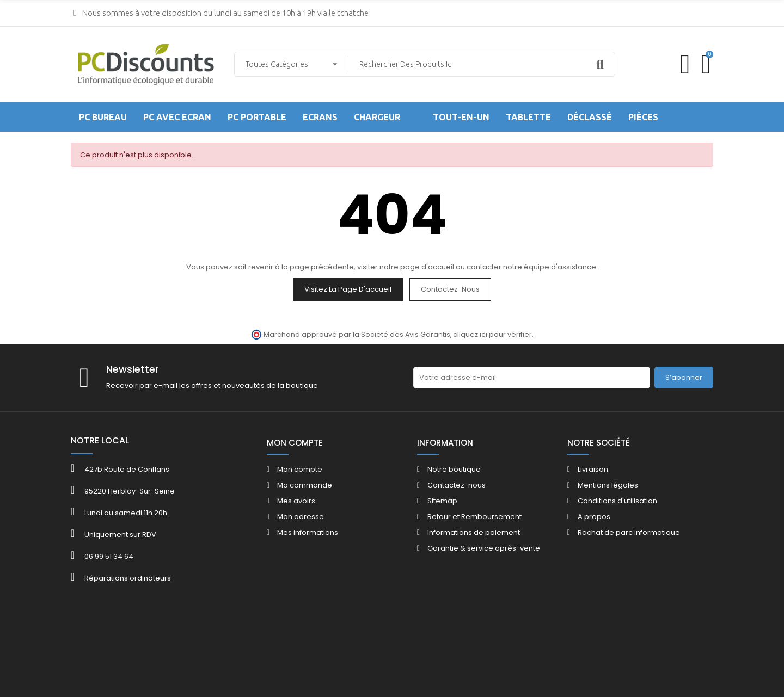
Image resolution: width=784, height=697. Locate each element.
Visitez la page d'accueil (348, 289)
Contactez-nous (450, 289)
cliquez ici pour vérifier (492, 334)
